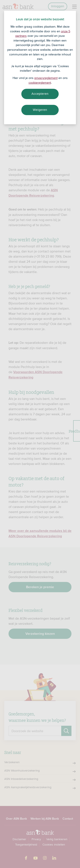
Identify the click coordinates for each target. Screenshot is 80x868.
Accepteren (40, 94)
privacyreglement (46, 78)
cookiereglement (40, 83)
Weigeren (40, 110)
